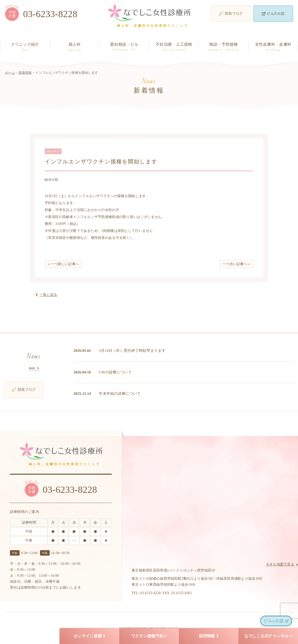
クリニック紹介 (25, 47)
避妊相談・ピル (124, 47)
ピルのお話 (273, 14)
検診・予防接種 (224, 47)
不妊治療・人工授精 (174, 47)
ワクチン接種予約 (149, 636)
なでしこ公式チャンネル (268, 636)
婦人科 (75, 47)
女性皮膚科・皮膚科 (273, 47)
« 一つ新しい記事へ (63, 264)
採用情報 (209, 636)
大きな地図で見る (280, 564)
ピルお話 (276, 621)
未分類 (53, 180)
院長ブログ (231, 13)
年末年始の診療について (120, 394)
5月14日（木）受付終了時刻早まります (132, 351)
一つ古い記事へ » (236, 264)
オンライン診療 (89, 636)
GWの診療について (115, 372)
